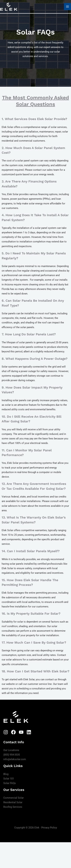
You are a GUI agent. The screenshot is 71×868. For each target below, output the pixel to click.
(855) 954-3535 (12, 755)
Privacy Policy (49, 828)
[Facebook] (13, 732)
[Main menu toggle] (67, 7)
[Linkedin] (29, 732)
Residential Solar (13, 802)
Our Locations (11, 750)
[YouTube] (21, 732)
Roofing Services (13, 807)
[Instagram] (6, 732)
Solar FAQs (10, 783)
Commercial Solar (14, 798)
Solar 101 (9, 778)
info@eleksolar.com (15, 759)
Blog (6, 774)
